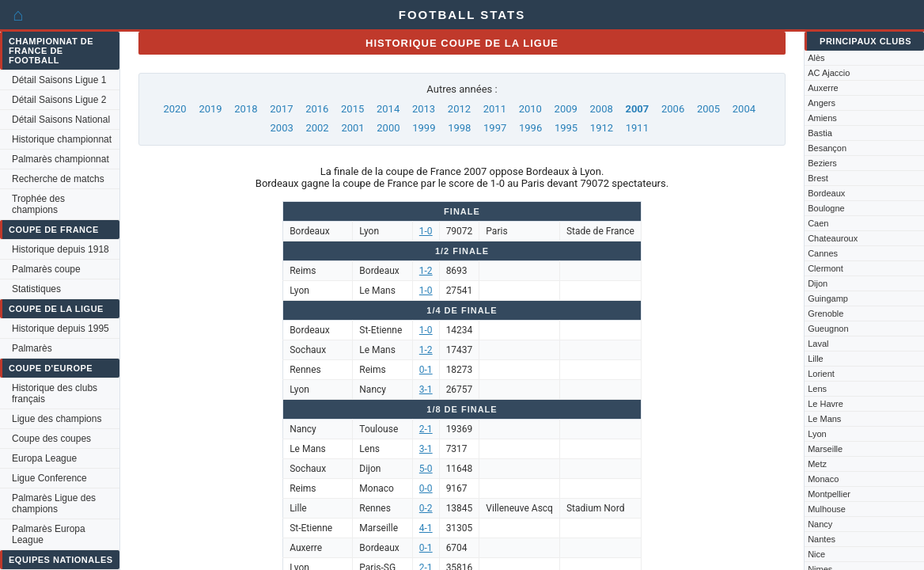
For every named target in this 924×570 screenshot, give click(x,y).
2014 (388, 109)
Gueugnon (828, 329)
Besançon (827, 148)
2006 (673, 109)
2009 (566, 109)
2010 (530, 109)
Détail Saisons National (61, 120)
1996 (530, 128)
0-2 (426, 508)
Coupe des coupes (51, 439)
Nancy (820, 524)
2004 (744, 109)
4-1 (426, 528)
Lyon (817, 434)
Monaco (823, 479)
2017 (281, 109)
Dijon (818, 283)
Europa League (44, 458)
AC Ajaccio (829, 73)
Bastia (820, 133)
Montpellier (829, 494)
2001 (352, 128)
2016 (317, 109)
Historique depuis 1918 (61, 249)
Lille (816, 359)
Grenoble (826, 313)
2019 (210, 109)
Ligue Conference (49, 478)
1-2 (426, 271)
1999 (424, 128)
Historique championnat (62, 139)
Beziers (822, 163)
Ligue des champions (57, 419)
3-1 (426, 389)
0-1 (426, 370)
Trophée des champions (38, 204)
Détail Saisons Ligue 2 (59, 100)
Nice (816, 554)
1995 (566, 128)
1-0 (426, 231)
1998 (459, 128)
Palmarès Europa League (49, 534)
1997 (495, 128)
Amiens (822, 118)
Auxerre (823, 88)
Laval (818, 344)
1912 (602, 128)
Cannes (823, 253)
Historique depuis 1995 (61, 329)
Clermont (826, 268)
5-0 (426, 469)
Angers (822, 103)
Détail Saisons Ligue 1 (59, 80)
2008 (602, 109)
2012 (459, 109)
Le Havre (826, 404)
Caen (818, 223)
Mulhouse (827, 509)
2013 (424, 109)
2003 (282, 128)
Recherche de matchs (58, 179)
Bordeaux (826, 193)
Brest (818, 178)
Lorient (821, 374)
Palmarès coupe (46, 269)
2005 (708, 109)
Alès (816, 58)
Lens (817, 389)
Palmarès (32, 348)
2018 (246, 109)
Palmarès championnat (61, 159)
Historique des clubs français (55, 393)
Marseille (825, 449)
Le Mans (824, 419)
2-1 (426, 429)
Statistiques (36, 289)
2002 (317, 128)
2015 (352, 109)
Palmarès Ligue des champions (54, 503)
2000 (388, 128)
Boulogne (826, 208)
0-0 (426, 488)
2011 (495, 109)
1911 (637, 128)
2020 (174, 109)
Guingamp (828, 298)
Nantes (822, 539)
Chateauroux (833, 238)
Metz (817, 464)
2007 (637, 109)
